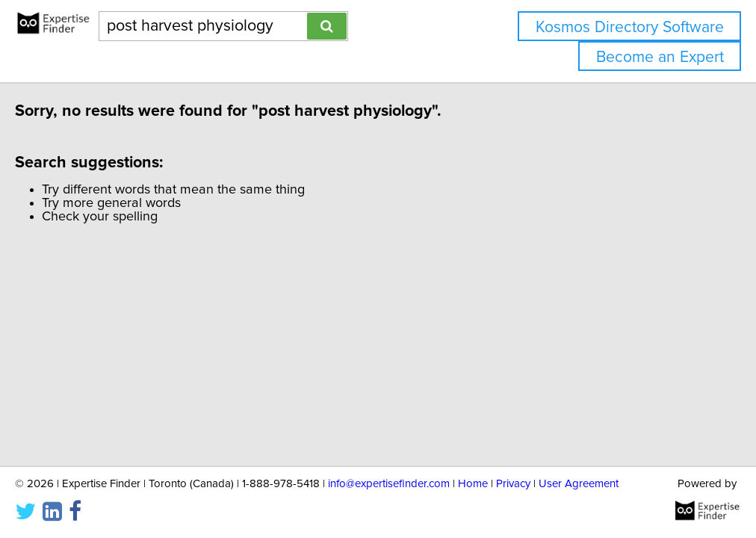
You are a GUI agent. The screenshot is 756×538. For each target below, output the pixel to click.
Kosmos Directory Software (630, 27)
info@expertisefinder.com (389, 484)
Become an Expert (660, 57)
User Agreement (579, 484)
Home (473, 484)
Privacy (513, 484)
